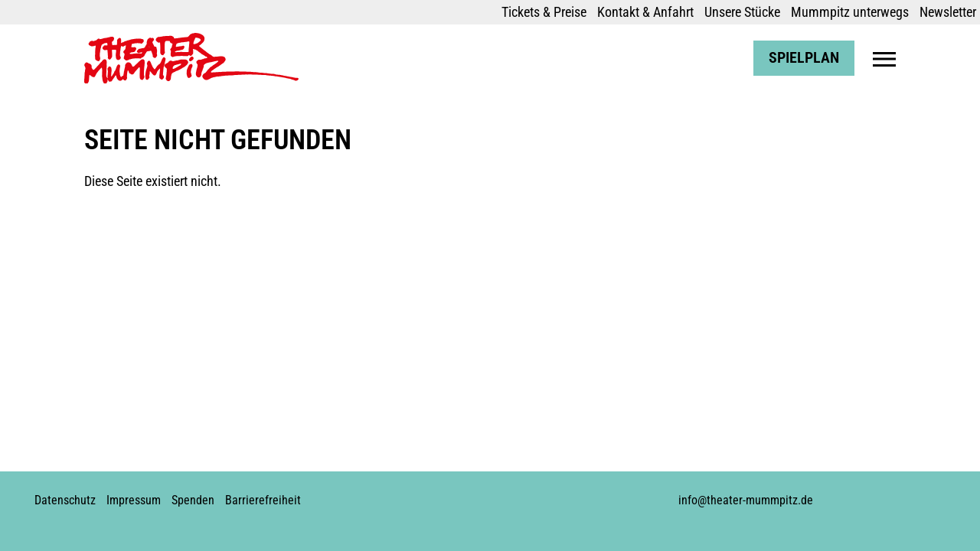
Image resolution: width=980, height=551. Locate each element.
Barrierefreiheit (263, 500)
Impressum (134, 500)
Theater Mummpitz (136, 41)
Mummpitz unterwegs (850, 12)
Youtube (505, 494)
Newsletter (948, 12)
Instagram (479, 494)
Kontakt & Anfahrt (645, 12)
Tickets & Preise (544, 12)
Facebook (452, 494)
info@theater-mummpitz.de (746, 500)
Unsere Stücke (742, 12)
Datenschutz (65, 500)
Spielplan (804, 58)
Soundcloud (531, 494)
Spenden (193, 500)
